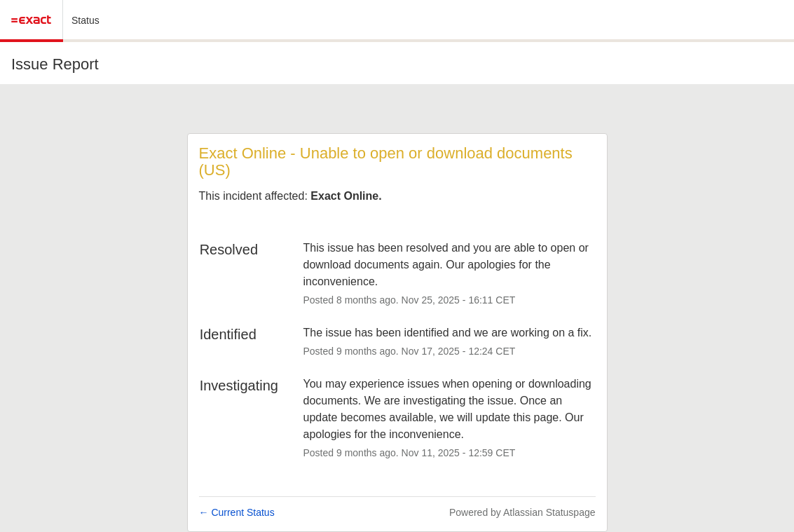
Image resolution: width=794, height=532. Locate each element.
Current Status (237, 512)
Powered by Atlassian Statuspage (522, 512)
